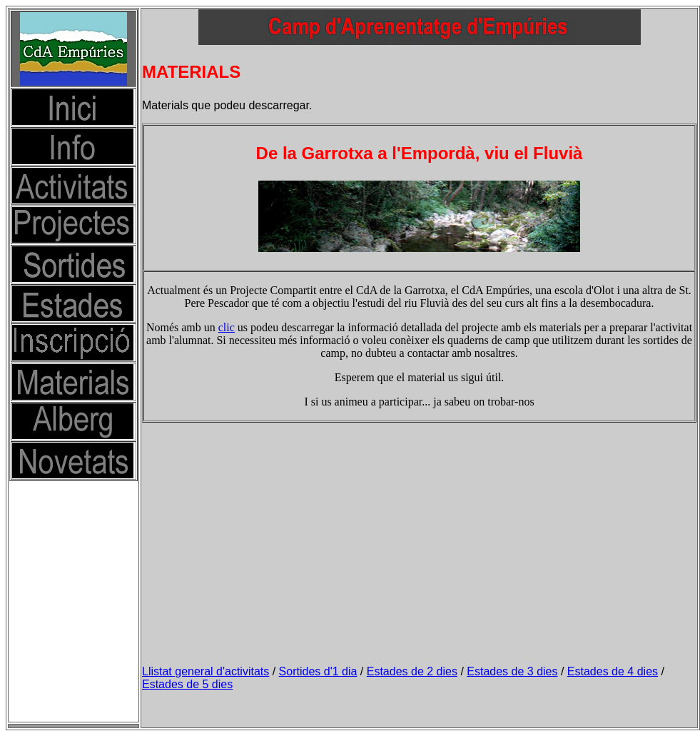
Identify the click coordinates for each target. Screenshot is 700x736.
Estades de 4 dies (613, 671)
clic (227, 327)
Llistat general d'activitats (206, 671)
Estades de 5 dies (187, 684)
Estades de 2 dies (412, 671)
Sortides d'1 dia (318, 671)
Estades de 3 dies (512, 671)
